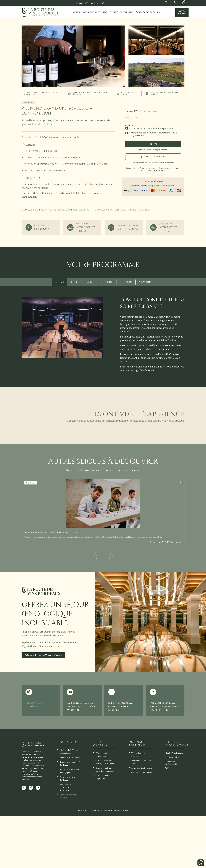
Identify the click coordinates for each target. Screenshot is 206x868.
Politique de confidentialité (171, 762)
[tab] (55, 211)
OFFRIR (77, 12)
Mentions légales (172, 757)
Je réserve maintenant (153, 157)
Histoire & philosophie (174, 753)
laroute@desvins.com (170, 168)
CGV (167, 768)
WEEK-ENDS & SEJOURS (95, 12)
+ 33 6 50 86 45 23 (158, 171)
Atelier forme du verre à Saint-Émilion (51, 532)
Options (129, 125)
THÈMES (114, 12)
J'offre (153, 144)
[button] (97, 557)
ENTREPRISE (127, 12)
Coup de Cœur (28, 102)
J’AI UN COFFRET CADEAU (148, 12)
